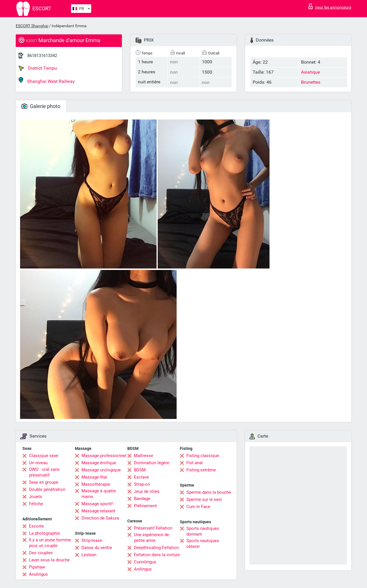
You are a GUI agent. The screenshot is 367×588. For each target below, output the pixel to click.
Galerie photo (41, 106)
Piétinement (145, 506)
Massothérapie (96, 484)
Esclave (141, 477)
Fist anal (195, 463)
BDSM (140, 470)
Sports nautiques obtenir (203, 544)
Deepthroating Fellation (156, 548)
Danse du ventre (97, 548)
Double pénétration (47, 489)
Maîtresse (144, 456)
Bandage (142, 499)
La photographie (44, 533)
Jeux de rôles (147, 491)
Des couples (41, 553)
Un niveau (38, 463)
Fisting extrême (201, 470)
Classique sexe (44, 456)
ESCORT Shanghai (32, 26)
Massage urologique (101, 470)
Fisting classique (203, 456)
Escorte (36, 526)
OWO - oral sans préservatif (44, 472)
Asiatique (311, 72)
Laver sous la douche (49, 560)
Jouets (36, 497)
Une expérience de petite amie (151, 538)
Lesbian (89, 555)
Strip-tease (92, 540)
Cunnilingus (145, 562)
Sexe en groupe (44, 482)
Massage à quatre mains (99, 494)
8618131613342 (42, 56)
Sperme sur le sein (204, 499)
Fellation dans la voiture (157, 555)
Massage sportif (97, 504)
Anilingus (143, 569)
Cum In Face (198, 507)
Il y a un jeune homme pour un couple (50, 543)
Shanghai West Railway (47, 80)
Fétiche (36, 504)
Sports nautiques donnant (203, 531)
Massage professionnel (104, 456)
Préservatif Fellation (153, 528)
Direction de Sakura (100, 518)
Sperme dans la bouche (209, 492)
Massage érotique (99, 463)
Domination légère (152, 463)
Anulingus (38, 574)
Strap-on (142, 484)
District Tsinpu (38, 68)
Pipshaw (37, 567)
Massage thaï (94, 477)
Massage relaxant (98, 511)
